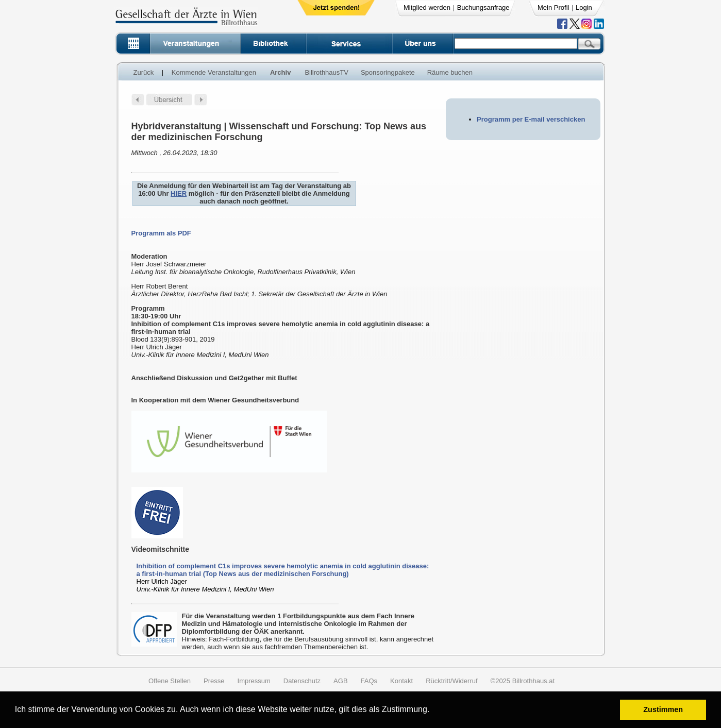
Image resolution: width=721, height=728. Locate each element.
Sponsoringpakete (388, 72)
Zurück (144, 72)
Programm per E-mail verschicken (531, 119)
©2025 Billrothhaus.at (523, 681)
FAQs (369, 681)
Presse (214, 681)
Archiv (280, 72)
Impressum (254, 681)
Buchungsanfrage (483, 7)
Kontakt (401, 681)
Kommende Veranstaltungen (214, 72)
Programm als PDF (161, 233)
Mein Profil (553, 7)
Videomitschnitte (161, 549)
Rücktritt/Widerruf (451, 681)
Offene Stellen (170, 681)
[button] (433, 711)
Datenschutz (302, 681)
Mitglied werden (427, 7)
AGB (340, 681)
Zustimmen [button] (663, 709)
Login (584, 7)
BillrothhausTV (326, 72)
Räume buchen (450, 72)
